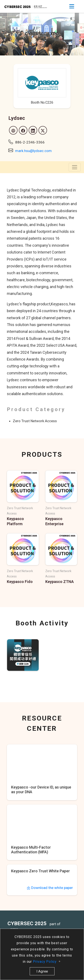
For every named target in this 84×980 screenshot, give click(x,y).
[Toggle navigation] (72, 6)
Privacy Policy (45, 962)
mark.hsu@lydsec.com (33, 151)
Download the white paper (50, 888)
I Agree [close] (42, 971)
